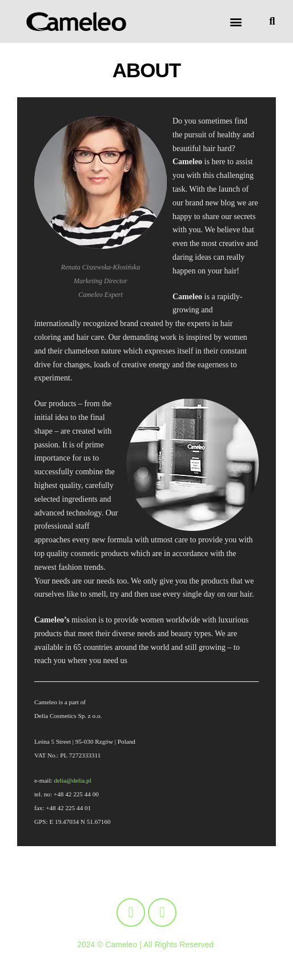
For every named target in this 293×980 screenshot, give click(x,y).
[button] (236, 21)
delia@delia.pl (72, 780)
